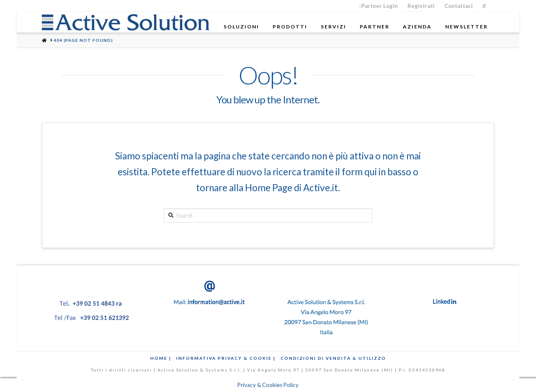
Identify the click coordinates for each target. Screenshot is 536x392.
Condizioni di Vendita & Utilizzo (333, 358)
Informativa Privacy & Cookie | (226, 358)
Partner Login (379, 6)
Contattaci (459, 6)
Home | (161, 358)
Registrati (421, 6)
